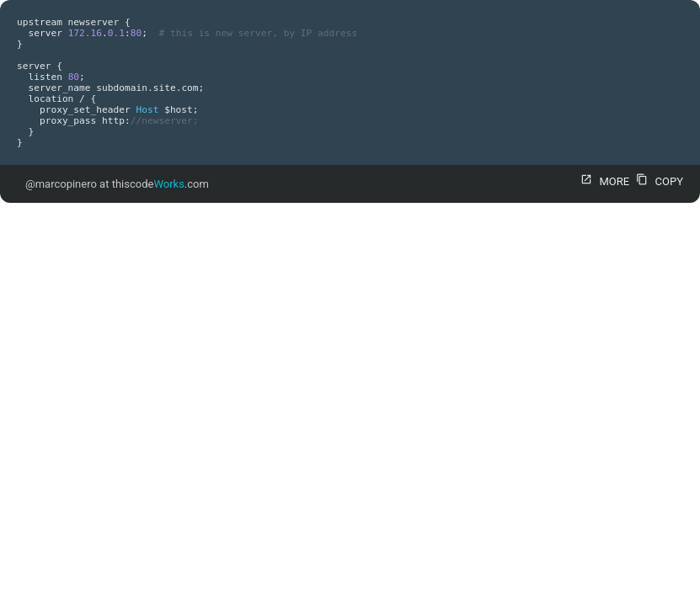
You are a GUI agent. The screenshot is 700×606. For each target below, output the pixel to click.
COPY (657, 181)
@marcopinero (61, 184)
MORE (603, 181)
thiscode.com (160, 184)
